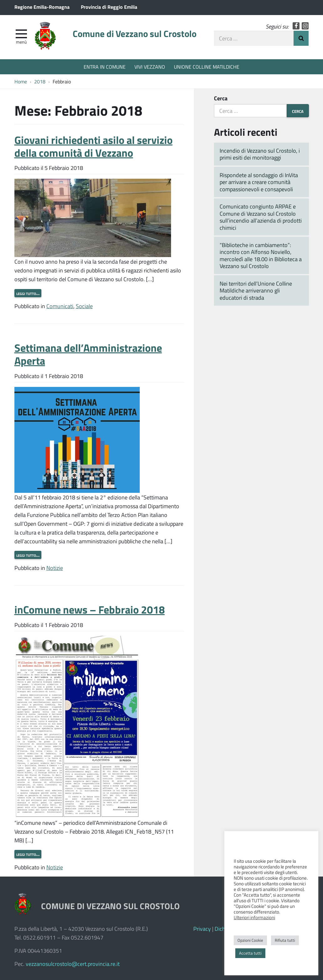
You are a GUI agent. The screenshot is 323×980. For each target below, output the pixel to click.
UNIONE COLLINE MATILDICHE (207, 67)
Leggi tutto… (28, 293)
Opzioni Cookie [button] (250, 940)
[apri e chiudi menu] (21, 33)
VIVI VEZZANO (150, 67)
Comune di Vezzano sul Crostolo (135, 34)
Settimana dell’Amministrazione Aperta (88, 354)
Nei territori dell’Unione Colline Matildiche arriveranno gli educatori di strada (256, 290)
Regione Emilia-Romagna (42, 7)
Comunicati (60, 306)
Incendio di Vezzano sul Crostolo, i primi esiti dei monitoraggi (260, 154)
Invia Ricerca (301, 38)
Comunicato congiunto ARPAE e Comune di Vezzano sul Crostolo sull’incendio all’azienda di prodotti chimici (261, 217)
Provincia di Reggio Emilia (109, 7)
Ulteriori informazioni (254, 917)
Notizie (55, 568)
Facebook (296, 26)
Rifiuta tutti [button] (285, 940)
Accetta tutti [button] (250, 953)
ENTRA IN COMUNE (105, 67)
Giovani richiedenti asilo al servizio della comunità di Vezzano (94, 146)
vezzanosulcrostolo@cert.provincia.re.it (73, 964)
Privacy (202, 929)
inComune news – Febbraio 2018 (90, 609)
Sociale (84, 306)
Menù (21, 42)
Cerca (221, 98)
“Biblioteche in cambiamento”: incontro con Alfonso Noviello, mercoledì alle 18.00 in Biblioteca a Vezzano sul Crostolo (261, 256)
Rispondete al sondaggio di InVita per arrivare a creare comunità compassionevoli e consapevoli (259, 182)
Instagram (305, 26)
